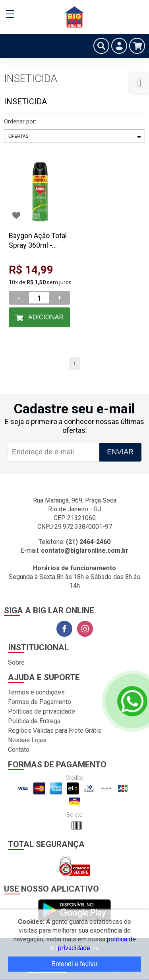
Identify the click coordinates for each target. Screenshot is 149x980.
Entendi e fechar (74, 964)
